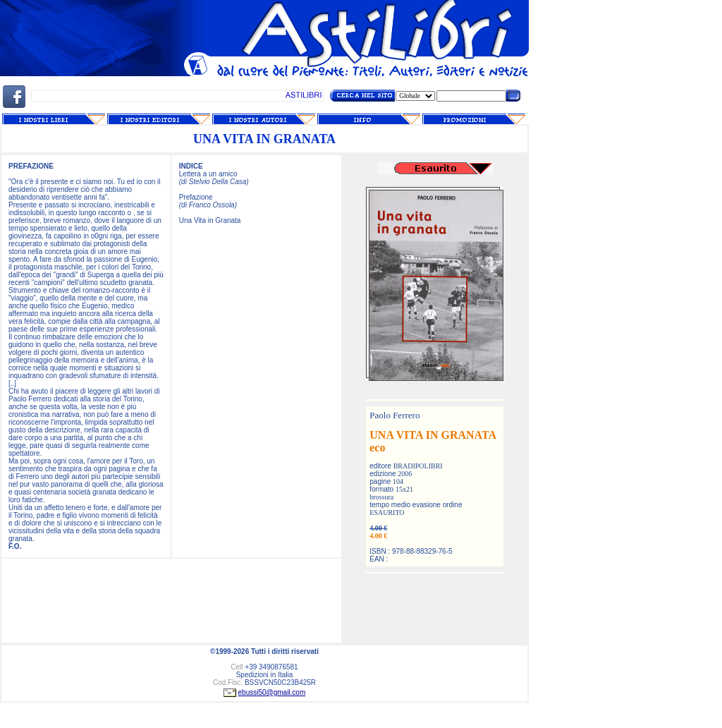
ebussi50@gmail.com (272, 692)
